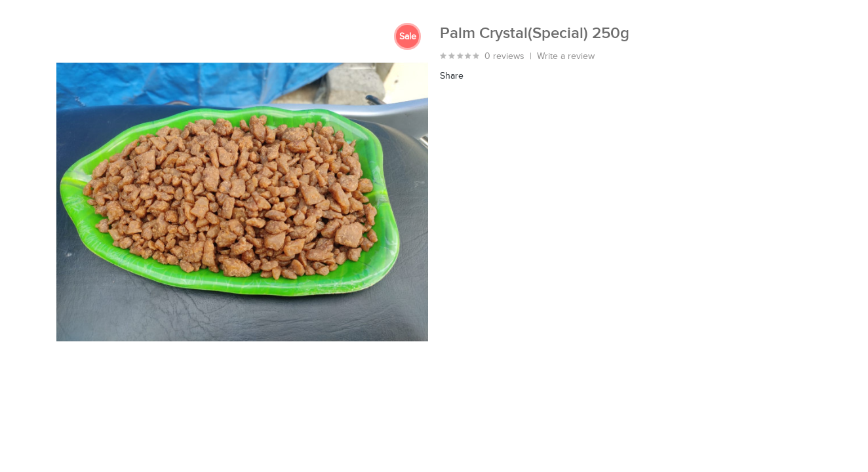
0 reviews (504, 56)
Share (452, 76)
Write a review (566, 56)
